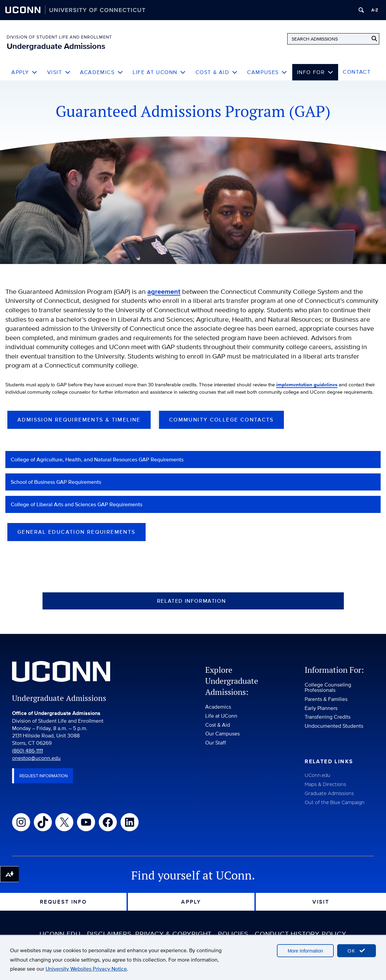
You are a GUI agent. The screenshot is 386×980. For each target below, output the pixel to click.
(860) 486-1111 (27, 758)
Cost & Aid (217, 72)
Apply (25, 72)
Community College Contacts (221, 428)
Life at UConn (159, 72)
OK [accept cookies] (357, 951)
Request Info (63, 910)
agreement (164, 292)
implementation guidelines (330, 384)
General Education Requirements (76, 540)
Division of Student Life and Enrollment (59, 37)
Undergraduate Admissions (56, 46)
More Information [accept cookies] (305, 951)
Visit (59, 72)
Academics (102, 72)
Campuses (267, 72)
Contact (357, 72)
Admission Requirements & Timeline (79, 428)
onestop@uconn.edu (36, 766)
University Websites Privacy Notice (86, 969)
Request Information (44, 784)
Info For (315, 72)
